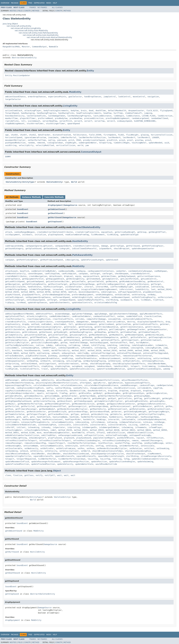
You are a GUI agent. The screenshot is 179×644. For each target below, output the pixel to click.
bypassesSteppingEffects (18, 385)
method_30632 (128, 430)
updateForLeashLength (92, 260)
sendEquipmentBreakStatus (46, 358)
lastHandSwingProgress (79, 116)
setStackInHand (29, 364)
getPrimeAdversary (70, 337)
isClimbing (74, 345)
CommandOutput (39, 47)
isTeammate (141, 427)
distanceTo (62, 391)
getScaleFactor (139, 337)
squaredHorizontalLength (111, 456)
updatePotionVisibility (82, 369)
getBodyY (98, 393)
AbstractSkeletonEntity (24, 58)
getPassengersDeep (98, 406)
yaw (87, 145)
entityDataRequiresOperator (20, 393)
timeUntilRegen (122, 143)
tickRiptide (11, 369)
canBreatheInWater (81, 316)
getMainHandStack (98, 335)
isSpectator (59, 427)
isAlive (40, 345)
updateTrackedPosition (17, 464)
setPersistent (165, 297)
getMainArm (111, 281)
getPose (9, 409)
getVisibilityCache (15, 287)
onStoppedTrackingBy (140, 435)
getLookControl (149, 279)
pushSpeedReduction (15, 143)
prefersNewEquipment (83, 295)
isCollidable (12, 422)
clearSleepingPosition (39, 319)
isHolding (112, 345)
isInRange (159, 422)
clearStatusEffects (63, 319)
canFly (49, 388)
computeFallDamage (96, 319)
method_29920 (158, 350)
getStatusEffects (110, 340)
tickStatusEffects (30, 369)
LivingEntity (70, 106)
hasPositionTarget (53, 287)
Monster (26, 47)
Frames (33, 8)
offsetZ (101, 433)
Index (49, 3)
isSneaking (33, 427)
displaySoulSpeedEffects (150, 322)
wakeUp (167, 369)
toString (117, 459)
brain (84, 111)
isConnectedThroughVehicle (35, 422)
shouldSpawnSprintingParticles (107, 454)
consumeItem (114, 319)
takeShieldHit (121, 366)
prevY (130, 140)
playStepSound (55, 235)
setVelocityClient (69, 451)
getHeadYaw (100, 332)
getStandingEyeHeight (135, 412)
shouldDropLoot (122, 249)
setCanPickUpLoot (14, 297)
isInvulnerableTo (117, 425)
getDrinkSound (29, 332)
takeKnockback (104, 366)
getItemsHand (93, 279)
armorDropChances (37, 97)
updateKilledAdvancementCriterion (150, 459)
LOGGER (155, 137)
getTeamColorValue (15, 414)
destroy (131, 322)
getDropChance (13, 279)
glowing (145, 135)
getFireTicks (125, 398)
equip (78, 276)
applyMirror (99, 383)
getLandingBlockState (136, 401)
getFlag (138, 398)
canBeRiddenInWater (59, 316)
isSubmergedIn (89, 427)
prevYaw (139, 140)
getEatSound (45, 332)
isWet (53, 430)
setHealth (45, 361)
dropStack (136, 391)
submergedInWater (88, 143)
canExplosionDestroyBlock (30, 388)
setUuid (24, 451)
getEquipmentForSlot (33, 279)
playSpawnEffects (31, 295)
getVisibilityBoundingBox (45, 343)
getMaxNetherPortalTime (30, 404)
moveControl (139, 97)
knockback (17, 350)
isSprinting (74, 427)
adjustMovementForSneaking (19, 383)
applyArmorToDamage (82, 314)
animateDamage (62, 314)
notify (39, 475)
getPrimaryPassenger (26, 409)
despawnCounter (136, 111)
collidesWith (144, 388)
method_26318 (94, 350)
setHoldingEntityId (82, 297)
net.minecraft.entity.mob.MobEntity (31, 31)
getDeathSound (55, 213)
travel (45, 369)
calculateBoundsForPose (46, 385)
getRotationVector (15, 412)
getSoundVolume (54, 340)
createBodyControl (140, 274)
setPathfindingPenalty (144, 297)
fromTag (63, 393)
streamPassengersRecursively (156, 456)
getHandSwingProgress (81, 332)
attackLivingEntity (37, 316)
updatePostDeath (59, 369)
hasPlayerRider (73, 419)
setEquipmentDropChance (38, 297)
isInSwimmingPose (30, 348)
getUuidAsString (100, 414)
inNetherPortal (68, 137)
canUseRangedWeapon (24, 232)
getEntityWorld (82, 398)
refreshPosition (155, 438)
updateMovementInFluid (17, 462)
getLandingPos (157, 401)
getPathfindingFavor (153, 246)
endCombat (46, 324)
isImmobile (161, 345)
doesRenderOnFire (97, 391)
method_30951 (12, 433)
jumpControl (110, 97)
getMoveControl (155, 281)
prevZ (148, 140)
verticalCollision (66, 145)
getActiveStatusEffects (145, 324)
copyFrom (158, 388)
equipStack (107, 232)
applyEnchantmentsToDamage (123, 314)
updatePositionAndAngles (122, 462)
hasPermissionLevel (53, 419)
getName (101, 404)
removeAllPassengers (152, 440)
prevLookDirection (94, 118)
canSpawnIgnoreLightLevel (39, 246)
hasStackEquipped (99, 343)
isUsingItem (137, 348)
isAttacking (157, 287)
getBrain (102, 329)
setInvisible (148, 446)
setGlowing (111, 446)
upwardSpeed (74, 124)
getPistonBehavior (142, 406)
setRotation (136, 448)
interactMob (102, 287)
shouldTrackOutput (136, 454)
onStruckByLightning (16, 438)
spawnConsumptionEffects (26, 366)
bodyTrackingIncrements (56, 111)
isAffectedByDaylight (122, 287)
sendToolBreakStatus (86, 358)
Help (55, 3)
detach (50, 391)
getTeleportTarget (36, 414)
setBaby (151, 295)
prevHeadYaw (76, 118)
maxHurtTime (11, 118)
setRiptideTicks (131, 361)
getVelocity (130, 414)
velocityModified (45, 145)
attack (9, 232)
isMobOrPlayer (49, 348)
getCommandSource (33, 396)
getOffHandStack (38, 337)
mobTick (72, 292)
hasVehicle (89, 419)
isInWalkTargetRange (16, 289)
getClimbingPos (117, 329)
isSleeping (100, 348)
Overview (5, 3)
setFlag (99, 446)
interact (89, 287)
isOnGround (156, 425)
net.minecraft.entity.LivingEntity (26, 28)
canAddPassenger (129, 385)
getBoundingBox (88, 329)
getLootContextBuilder (58, 281)
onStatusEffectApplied (103, 353)
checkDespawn (122, 274)
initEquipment (13, 235)
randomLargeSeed (140, 118)
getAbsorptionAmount (86, 324)
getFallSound (133, 246)
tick (136, 300)
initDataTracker (74, 287)
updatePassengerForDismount (46, 462)
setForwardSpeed (61, 297)
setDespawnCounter (15, 361)
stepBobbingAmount (15, 124)
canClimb (10, 388)
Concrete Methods (54, 197)
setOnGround (114, 361)
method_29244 (12, 292)
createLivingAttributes (40, 322)
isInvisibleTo (80, 425)
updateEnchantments (59, 303)
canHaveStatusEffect (104, 316)
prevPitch (112, 140)
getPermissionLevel (120, 406)
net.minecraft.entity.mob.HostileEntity (41, 35)
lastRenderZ (144, 137)
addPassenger (12, 380)
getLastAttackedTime (35, 335)
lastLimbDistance (102, 116)
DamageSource (71, 205)
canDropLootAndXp (14, 246)
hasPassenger (132, 417)
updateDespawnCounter (143, 249)
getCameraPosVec (14, 396)
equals (40, 393)
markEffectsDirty (61, 350)
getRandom (87, 337)
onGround (62, 140)
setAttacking (138, 295)
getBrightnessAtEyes (133, 393)
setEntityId (71, 446)
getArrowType (117, 246)
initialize (40, 235)
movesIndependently (89, 292)
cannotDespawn (35, 274)
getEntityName (65, 398)
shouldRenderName (157, 364)
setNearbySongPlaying (95, 361)
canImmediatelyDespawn (140, 271)
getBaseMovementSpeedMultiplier (44, 329)
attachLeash (11, 271)
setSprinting (12, 364)
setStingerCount (48, 364)
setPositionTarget (15, 300)
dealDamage (39, 391)
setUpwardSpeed (67, 300)
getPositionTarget (58, 284)
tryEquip (10, 303)
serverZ (111, 121)
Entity (90, 71)
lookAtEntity (142, 289)
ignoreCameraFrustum (35, 137)
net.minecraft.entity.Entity (19, 26)
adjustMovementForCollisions (71, 380)
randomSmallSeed (159, 118)
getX (19, 417)
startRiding (112, 300)
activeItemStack (14, 111)
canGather (121, 271)
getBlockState (70, 329)
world (80, 145)
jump (166, 348)
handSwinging (28, 113)
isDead (85, 345)
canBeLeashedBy (66, 271)
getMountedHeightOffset (57, 404)
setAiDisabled (122, 295)
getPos (169, 406)
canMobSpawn (161, 271)
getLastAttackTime (58, 335)
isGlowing (112, 422)
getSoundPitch (36, 340)
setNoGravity (31, 448)
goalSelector (75, 97)
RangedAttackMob (11, 47)
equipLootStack (91, 276)
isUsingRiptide (153, 348)
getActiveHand (106, 324)
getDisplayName (142, 396)
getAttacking (85, 327)
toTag (127, 459)
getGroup (142, 232)
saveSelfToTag (122, 443)
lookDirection (165, 116)
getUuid (85, 414)
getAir (73, 393)
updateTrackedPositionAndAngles (144, 369)
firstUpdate (110, 135)
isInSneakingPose (47, 425)
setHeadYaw (32, 361)
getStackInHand (72, 340)
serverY (88, 121)
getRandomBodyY (47, 409)
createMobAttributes (16, 276)
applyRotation (115, 383)
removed (41, 143)
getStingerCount (130, 340)
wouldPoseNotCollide (106, 464)
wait (59, 475)
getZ (32, 417)
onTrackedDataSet (14, 356)
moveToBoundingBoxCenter (57, 433)
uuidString (11, 145)
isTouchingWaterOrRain (36, 430)
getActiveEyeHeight (125, 232)
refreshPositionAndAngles (87, 440)
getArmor (164, 324)
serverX (78, 121)
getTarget (156, 284)
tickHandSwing (165, 366)
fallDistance (80, 135)
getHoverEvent (65, 401)
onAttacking (43, 353)
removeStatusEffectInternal (137, 356)
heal (132, 343)
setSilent (149, 448)
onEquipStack (68, 353)
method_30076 (28, 292)
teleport (135, 366)
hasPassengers (13, 419)
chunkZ (32, 135)
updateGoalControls (82, 303)
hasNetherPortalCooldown (94, 417)
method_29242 (110, 350)
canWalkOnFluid (134, 316)
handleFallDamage (79, 343)
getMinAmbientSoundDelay (132, 281)
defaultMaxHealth (117, 111)
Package (15, 3)
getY (26, 417)
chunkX (14, 135)
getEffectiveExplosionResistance (23, 398)
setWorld (85, 451)
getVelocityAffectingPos (152, 414)
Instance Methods (31, 197)
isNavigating (72, 260)
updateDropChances (37, 303)
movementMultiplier (15, 140)
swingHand (77, 366)
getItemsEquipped (83, 401)
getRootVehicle (98, 409)
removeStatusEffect (110, 356)
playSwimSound (84, 438)
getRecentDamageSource (106, 337)
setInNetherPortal (129, 446)
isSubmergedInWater (109, 427)
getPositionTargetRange (82, 284)
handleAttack (44, 417)
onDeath (56, 353)
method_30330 (112, 430)
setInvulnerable (14, 448)
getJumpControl (110, 279)
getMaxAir (10, 404)
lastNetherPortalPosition (92, 137)
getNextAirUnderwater (17, 337)
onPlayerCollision (94, 435)
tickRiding (113, 235)
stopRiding (47, 366)
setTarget (52, 300)
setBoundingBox (13, 446)
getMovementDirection (83, 404)
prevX (122, 140)
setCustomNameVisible (52, 446)
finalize (18, 475)
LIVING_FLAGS (149, 116)
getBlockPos (85, 393)
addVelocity (48, 380)
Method (36, 11)
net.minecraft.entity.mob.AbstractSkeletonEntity (49, 37)
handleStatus (35, 287)
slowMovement (154, 454)
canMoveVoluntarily (15, 274)
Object (57, 471)
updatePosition (99, 462)
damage (105, 246)
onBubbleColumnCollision (140, 433)
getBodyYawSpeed (127, 276)
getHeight (167, 398)
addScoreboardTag (30, 380)
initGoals (27, 235)
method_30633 (12, 353)
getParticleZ (28, 406)
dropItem (112, 391)
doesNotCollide (77, 391)
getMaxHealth (116, 335)
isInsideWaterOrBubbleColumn (20, 425)
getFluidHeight (152, 398)
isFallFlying (98, 345)
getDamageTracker (136, 329)
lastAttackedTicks (36, 116)
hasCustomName (60, 417)
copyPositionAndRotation (18, 391)
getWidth (10, 417)
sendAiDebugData (104, 295)
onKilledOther (49, 435)
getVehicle (116, 414)
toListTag (93, 459)
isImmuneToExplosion (130, 422)
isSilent (21, 427)
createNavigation (38, 276)
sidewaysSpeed (124, 121)
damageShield (98, 322)
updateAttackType (129, 235)
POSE (79, 140)
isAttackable (128, 419)
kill (8, 350)
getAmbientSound (56, 209)
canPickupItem (52, 274)
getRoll (124, 337)
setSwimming (11, 451)
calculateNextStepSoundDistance (101, 385)
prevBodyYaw (61, 118)
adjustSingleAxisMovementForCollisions (57, 383)
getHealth (113, 332)
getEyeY (112, 398)
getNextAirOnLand (154, 335)
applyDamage (101, 314)
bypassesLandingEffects (137, 383)
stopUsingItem (62, 366)
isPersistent (126, 289)
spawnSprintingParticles (18, 456)
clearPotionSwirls (15, 319)
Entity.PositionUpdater (18, 75)
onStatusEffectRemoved (129, 353)
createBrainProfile (15, 322)
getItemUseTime (128, 332)
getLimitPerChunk (129, 279)
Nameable (54, 47)
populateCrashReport (104, 438)
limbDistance (133, 116)
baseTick (24, 271)
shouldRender (38, 454)
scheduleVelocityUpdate (18, 358)
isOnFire (144, 425)
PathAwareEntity (82, 255)
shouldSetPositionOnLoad (76, 454)
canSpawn (10, 260)
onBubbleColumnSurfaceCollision (22, 435)
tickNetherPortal (47, 459)
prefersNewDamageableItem (56, 295)
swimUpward (126, 300)
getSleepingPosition (16, 340)
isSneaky (46, 427)
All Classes (57, 8)
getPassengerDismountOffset (52, 406)
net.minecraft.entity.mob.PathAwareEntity (38, 33)
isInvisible (65, 425)
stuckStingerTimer (55, 124)
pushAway (53, 356)
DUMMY (8, 157)
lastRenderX (114, 137)
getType (75, 414)
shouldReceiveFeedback (17, 454)
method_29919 (97, 430)
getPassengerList (78, 406)
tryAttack (158, 300)
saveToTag (137, 443)
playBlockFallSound (36, 356)
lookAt (46, 350)
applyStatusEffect (15, 316)
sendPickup (67, 358)
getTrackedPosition (58, 414)
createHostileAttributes (86, 246)
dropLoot (68, 276)
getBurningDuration (157, 393)
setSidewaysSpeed (36, 300)
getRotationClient (118, 409)
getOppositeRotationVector (121, 404)
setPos (81, 448)
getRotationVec (137, 409)
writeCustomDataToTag (106, 303)
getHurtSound (55, 217)
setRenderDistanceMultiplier (112, 448)
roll (23, 121)
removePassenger (14, 443)
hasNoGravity (116, 417)
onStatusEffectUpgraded (155, 353)
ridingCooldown (55, 143)
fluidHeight (132, 135)
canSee (120, 316)
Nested (13, 11)
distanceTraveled (62, 135)
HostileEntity (80, 241)
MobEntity (75, 92)
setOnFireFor (47, 448)
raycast (140, 438)
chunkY (23, 135)
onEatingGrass (109, 292)
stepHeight (71, 143)
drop (168, 322)
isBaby (49, 345)
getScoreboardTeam (99, 412)
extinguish (51, 393)
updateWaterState (84, 464)
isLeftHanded (72, 289)
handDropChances (93, 97)
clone (8, 475)
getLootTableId (96, 281)
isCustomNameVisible (62, 422)
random (31, 143)
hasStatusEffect (119, 343)
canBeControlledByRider (44, 271)
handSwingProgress (46, 113)
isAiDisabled (142, 287)
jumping (148, 113)
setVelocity (36, 451)
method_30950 (160, 430)
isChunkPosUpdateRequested (151, 419)
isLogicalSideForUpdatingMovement (99, 289)
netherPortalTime (37, 140)
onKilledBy (83, 353)
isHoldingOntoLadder (142, 345)
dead (91, 111)
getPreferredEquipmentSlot (111, 284)
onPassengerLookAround (70, 435)
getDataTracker (70, 396)
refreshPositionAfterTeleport (21, 440)
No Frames (42, 8)
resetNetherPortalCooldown (82, 443)
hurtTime (118, 113)
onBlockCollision (116, 433)
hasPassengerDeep (150, 417)
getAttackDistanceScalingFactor (45, 327)
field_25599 (95, 135)
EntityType (28, 182)
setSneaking (163, 448)
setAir (169, 443)
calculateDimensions (71, 385)
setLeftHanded (102, 297)
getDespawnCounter (157, 329)
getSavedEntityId (57, 412)
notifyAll (50, 475)
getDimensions (13, 332)
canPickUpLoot (69, 274)
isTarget (112, 348)
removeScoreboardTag (35, 443)
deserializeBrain (116, 322)
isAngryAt (65, 249)
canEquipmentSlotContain (101, 271)
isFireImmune (98, 422)
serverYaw (100, 121)
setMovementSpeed (120, 297)
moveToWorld (78, 433)
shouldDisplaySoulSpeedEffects (129, 364)
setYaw (84, 364)
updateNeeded (155, 143)
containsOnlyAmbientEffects (137, 319)
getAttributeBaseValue (106, 327)
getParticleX (12, 406)
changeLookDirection (101, 388)
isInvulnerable (98, 425)
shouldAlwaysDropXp (100, 364)
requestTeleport (57, 443)
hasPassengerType (31, 419)
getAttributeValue (15, 329)
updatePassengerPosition (76, 462)
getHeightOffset (157, 232)
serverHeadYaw (50, 121)
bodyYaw (75, 111)
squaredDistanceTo (43, 456)
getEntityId (49, 398)
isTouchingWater (14, 430)
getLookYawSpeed (35, 281)
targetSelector (13, 99)
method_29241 (81, 430)
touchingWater (139, 143)
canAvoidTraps (147, 385)
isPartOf (10, 427)
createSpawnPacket (65, 322)
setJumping (58, 361)
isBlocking (61, 345)
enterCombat (60, 324)
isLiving (133, 425)
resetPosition (105, 443)
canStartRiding (63, 388)
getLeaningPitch (78, 335)
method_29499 (126, 350)
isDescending (82, 422)
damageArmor (83, 322)
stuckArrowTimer (35, 124)
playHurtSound (13, 295)
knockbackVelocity (15, 116)
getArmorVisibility (15, 327)
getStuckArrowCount (151, 340)
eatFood (35, 324)
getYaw (64, 343)
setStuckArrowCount (68, 364)
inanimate (53, 137)
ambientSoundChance (15, 97)
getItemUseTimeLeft (149, 332)
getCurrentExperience (149, 276)
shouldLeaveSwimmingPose (138, 451)
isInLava (147, 422)
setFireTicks (86, 446)
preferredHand (45, 118)
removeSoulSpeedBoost (87, 356)
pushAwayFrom (66, 356)
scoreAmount (34, 121)
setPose (91, 448)
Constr (27, 11)
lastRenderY (129, 137)
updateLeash (112, 260)
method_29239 (65, 430)
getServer (116, 412)
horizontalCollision (162, 135)
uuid (167, 143)
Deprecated (39, 3)
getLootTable (79, 281)
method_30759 (59, 292)
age (7, 135)
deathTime (101, 111)
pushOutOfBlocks (126, 438)
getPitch (159, 406)
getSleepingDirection (160, 337)
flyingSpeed (166, 111)
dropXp (26, 324)
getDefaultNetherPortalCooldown (115, 396)
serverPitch (66, 121)
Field (20, 11)
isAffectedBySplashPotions (19, 345)
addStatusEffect (44, 314)
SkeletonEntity (14, 182)
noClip (52, 140)
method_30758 (44, 292)
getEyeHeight (60, 332)
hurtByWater (142, 343)
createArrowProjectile (87, 232)
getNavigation (13, 284)
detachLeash (56, 276)
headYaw (107, 113)
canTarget (95, 274)
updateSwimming (145, 462)
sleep (8, 366)
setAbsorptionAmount (110, 358)
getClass (29, 475)
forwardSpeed (12, 113)
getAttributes (153, 327)
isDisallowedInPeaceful (84, 249)
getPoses (54, 337)
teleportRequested (26, 459)
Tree (30, 3)
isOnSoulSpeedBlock (68, 348)
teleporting (105, 143)
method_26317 (79, 350)
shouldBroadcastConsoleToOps (107, 451)
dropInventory (13, 324)
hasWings (101, 419)
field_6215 (152, 111)
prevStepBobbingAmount (118, 118)
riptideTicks (12, 121)
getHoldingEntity (75, 279)
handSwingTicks (66, 113)
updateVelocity (65, 464)
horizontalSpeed (14, 137)
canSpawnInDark (63, 246)
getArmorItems (109, 276)
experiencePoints (57, 97)
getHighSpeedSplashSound (18, 401)
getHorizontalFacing (44, 401)
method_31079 (28, 353)
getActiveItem (123, 324)
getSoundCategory (14, 249)
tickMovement (98, 235)
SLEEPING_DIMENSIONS (145, 121)
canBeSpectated (165, 385)
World (74, 182)
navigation (153, 97)
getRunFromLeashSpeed (52, 260)
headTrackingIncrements (89, 113)
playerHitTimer (28, 118)
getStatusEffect (90, 340)
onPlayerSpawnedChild (129, 292)
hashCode (74, 417)
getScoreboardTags (78, 412)
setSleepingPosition (153, 361)
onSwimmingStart (37, 438)
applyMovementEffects (151, 314)
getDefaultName (88, 396)
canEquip (81, 271)
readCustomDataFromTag (77, 235)
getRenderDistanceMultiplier (72, 409)
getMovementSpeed (134, 335)
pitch (71, 140)
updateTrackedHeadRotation (111, 369)
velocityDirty (26, 145)
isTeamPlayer (155, 427)
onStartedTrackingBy (116, 435)
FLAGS (121, 135)
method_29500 (142, 350)
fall (71, 324)
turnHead (21, 303)
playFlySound (55, 438)
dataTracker (44, 135)
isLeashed (58, 289)
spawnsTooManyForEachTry (90, 300)
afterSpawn (85, 383)
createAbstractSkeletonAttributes (55, 232)
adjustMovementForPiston (135, 380)
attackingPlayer (33, 111)
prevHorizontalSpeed (94, 140)
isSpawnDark (105, 249)
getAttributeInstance (132, 327)
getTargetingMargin (159, 412)
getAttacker (70, 327)
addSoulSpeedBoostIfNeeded (19, 314)
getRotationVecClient (159, 409)
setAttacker (129, 358)
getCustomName (52, 396)
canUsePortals (80, 388)
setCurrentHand (161, 358)
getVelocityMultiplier (17, 343)
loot (153, 289)
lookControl (124, 97)
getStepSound (55, 222)
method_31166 (28, 433)
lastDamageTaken (57, 116)
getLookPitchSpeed (15, 281)
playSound (69, 438)
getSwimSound (50, 249)
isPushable (87, 348)
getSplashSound (33, 249)
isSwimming (127, 427)
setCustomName (31, 446)
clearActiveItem (153, 316)
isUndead (124, 348)
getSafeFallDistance (138, 284)
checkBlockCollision (124, 388)
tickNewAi (146, 300)
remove (135, 440)
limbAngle (119, 116)
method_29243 (164, 289)
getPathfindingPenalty (34, 284)
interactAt (114, 419)
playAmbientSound (152, 292)
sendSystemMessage (154, 443)
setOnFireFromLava (66, 448)
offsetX (91, 433)
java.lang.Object (10, 24)
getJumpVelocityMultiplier (109, 401)
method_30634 (144, 430)
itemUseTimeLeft (133, 113)
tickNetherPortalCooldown (72, 459)
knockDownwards (32, 350)
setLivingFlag (74, 361)
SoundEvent (23, 209)
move (39, 433)
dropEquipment (55, 205)
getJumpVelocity (14, 335)
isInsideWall (12, 348)
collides (80, 319)
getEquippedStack (55, 279)
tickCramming (149, 366)
